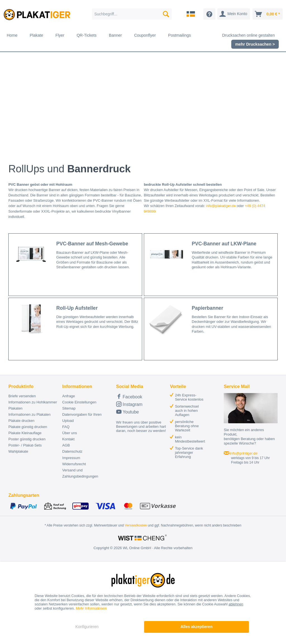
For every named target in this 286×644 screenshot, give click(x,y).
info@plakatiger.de (221, 206)
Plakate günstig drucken (28, 427)
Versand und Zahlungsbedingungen (80, 473)
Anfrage (69, 396)
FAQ (66, 427)
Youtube (128, 412)
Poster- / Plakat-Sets (25, 445)
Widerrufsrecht (74, 464)
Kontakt (68, 439)
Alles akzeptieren (196, 627)
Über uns (70, 433)
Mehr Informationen (91, 608)
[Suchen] (166, 14)
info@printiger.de (244, 453)
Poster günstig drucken (27, 439)
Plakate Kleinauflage (25, 433)
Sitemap (69, 408)
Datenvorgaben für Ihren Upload (82, 418)
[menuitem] (132, 14)
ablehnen (236, 604)
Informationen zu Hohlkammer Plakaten (33, 405)
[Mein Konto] (234, 14)
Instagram (129, 404)
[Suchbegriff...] (132, 14)
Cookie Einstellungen (79, 402)
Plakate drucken (21, 421)
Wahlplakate (18, 451)
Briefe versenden (22, 396)
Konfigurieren (87, 627)
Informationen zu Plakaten (29, 414)
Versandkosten (136, 525)
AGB (66, 445)
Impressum (71, 458)
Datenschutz (72, 451)
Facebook (129, 396)
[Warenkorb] (268, 14)
